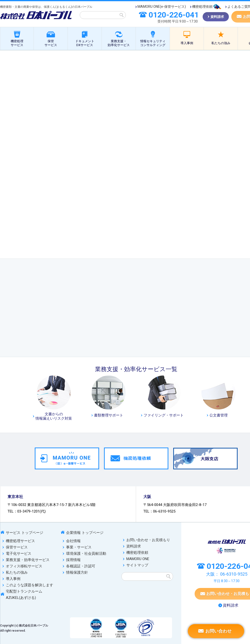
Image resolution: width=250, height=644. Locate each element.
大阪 (147, 497)
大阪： (227, 574)
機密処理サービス (17, 43)
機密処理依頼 (202, 7)
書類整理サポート (109, 415)
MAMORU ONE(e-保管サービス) (162, 7)
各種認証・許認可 (81, 566)
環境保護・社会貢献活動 (86, 554)
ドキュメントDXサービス (85, 43)
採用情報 (73, 560)
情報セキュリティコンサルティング (153, 43)
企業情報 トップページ (85, 533)
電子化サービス (19, 554)
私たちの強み (221, 43)
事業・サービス (79, 547)
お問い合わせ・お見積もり (148, 540)
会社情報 (73, 541)
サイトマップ (137, 565)
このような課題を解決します (30, 585)
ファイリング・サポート (164, 415)
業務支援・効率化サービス (119, 43)
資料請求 (134, 546)
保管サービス (51, 43)
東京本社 (15, 497)
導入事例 (187, 43)
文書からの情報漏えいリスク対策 (54, 416)
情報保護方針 (77, 572)
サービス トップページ (25, 533)
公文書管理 (151, 56)
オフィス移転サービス (24, 566)
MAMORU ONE (138, 559)
